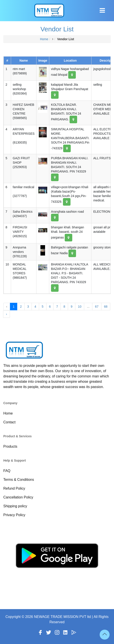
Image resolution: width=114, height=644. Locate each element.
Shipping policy (15, 506)
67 (97, 307)
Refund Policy (14, 488)
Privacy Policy (14, 515)
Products (10, 446)
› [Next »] (7, 314)
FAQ (7, 471)
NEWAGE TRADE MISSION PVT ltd (63, 617)
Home (44, 39)
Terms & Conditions (19, 480)
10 (80, 307)
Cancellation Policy (18, 497)
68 (106, 307)
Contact (9, 422)
